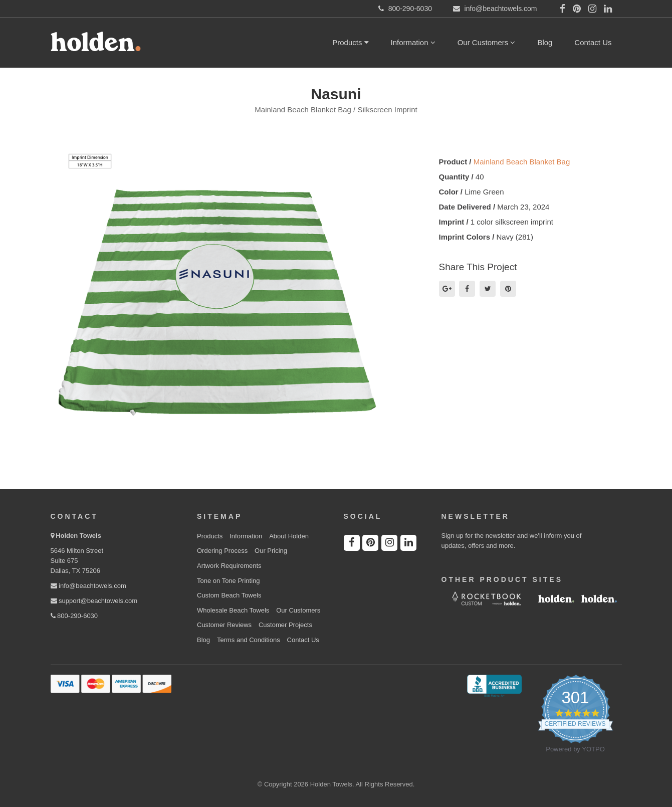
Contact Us (593, 42)
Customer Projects (285, 625)
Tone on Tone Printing (229, 581)
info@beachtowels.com (88, 586)
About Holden (289, 536)
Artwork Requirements (229, 566)
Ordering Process (222, 551)
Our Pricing (271, 551)
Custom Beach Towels (229, 595)
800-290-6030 (74, 616)
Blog (545, 42)
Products (350, 42)
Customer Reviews (224, 625)
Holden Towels (78, 536)
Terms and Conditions (249, 640)
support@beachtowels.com (94, 601)
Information (413, 42)
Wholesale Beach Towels (233, 610)
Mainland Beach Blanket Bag (522, 162)
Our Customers (487, 42)
